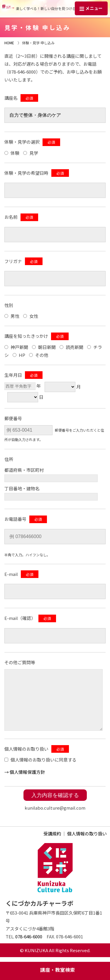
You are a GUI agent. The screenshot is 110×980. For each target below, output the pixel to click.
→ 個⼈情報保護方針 (25, 772)
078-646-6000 (29, 936)
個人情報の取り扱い (87, 834)
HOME (9, 43)
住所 (9, 459)
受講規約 (52, 834)
